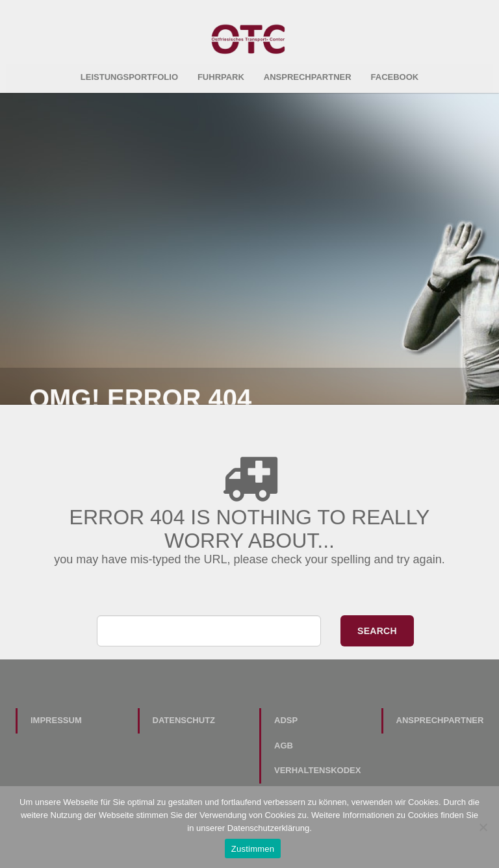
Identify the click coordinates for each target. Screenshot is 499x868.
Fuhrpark (221, 74)
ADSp (286, 717)
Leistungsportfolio (129, 74)
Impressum (56, 717)
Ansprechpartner (308, 74)
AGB (284, 742)
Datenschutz (184, 717)
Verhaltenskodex (317, 767)
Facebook (395, 74)
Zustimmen (253, 849)
